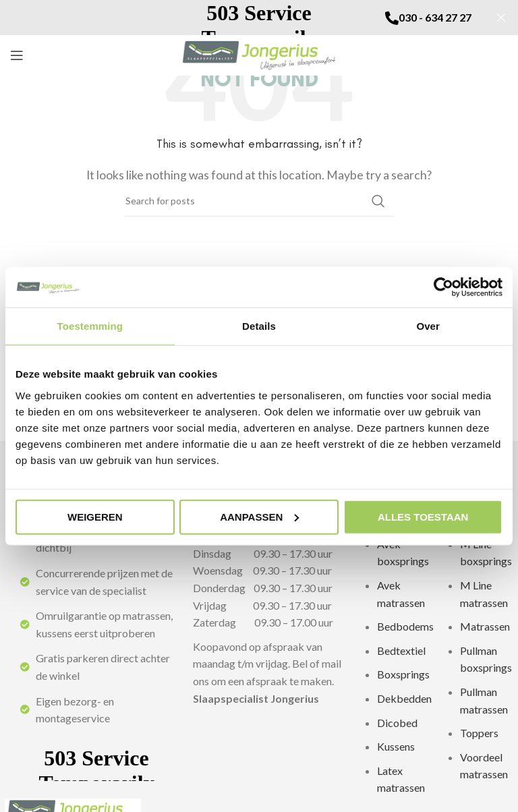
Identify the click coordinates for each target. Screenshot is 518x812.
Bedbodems (405, 626)
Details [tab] (259, 326)
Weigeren (95, 516)
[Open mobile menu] (17, 55)
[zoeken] (259, 201)
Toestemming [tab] (90, 326)
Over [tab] (428, 326)
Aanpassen (259, 516)
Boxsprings (403, 674)
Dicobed (397, 723)
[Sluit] (501, 18)
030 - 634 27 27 (435, 17)
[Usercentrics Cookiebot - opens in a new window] (443, 287)
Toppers (479, 733)
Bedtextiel (401, 650)
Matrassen (485, 626)
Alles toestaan (423, 516)
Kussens (396, 746)
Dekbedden (404, 698)
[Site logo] (259, 54)
